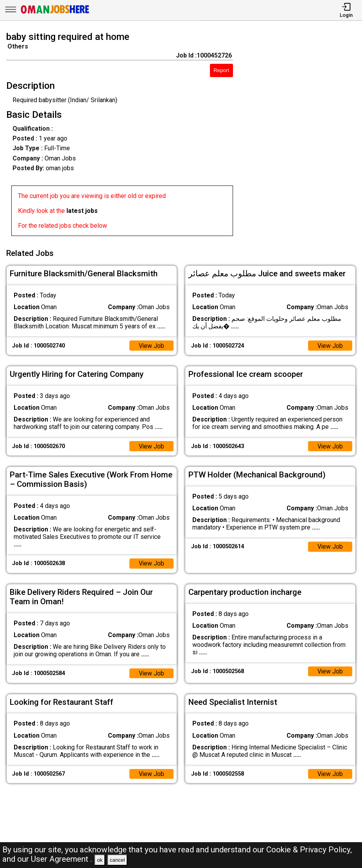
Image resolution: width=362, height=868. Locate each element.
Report (221, 70)
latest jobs (82, 211)
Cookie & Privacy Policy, (309, 850)
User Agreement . (62, 859)
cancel (117, 860)
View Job (151, 344)
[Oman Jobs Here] (55, 14)
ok (100, 860)
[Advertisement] (302, 135)
